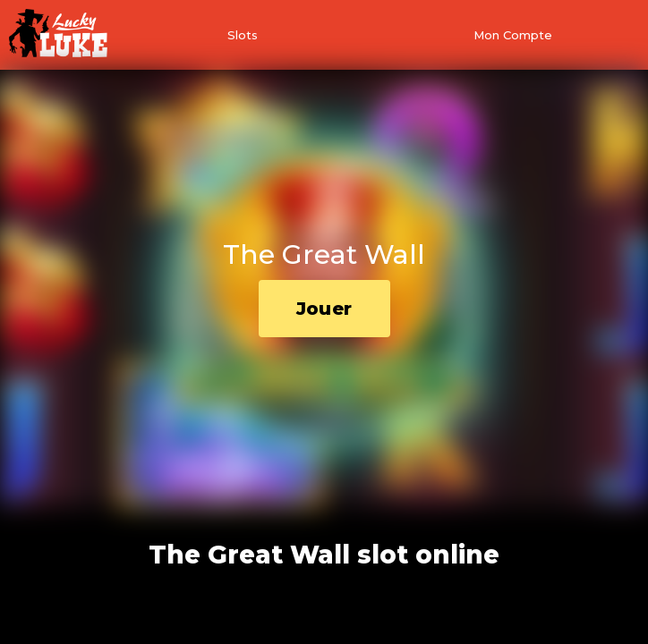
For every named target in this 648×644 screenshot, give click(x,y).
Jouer (324, 309)
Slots (243, 35)
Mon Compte (513, 35)
